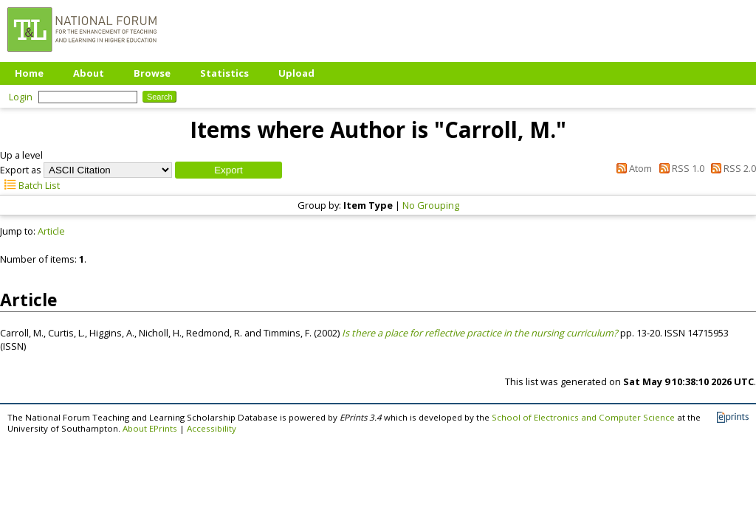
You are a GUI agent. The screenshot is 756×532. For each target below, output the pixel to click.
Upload (296, 73)
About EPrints (150, 428)
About (89, 73)
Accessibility (212, 428)
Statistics (224, 73)
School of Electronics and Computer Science (583, 417)
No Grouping (431, 205)
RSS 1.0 (679, 168)
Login (21, 97)
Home (29, 73)
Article (51, 231)
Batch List (30, 185)
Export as (21, 170)
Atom (632, 168)
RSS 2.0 (731, 168)
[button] (228, 170)
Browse (152, 73)
